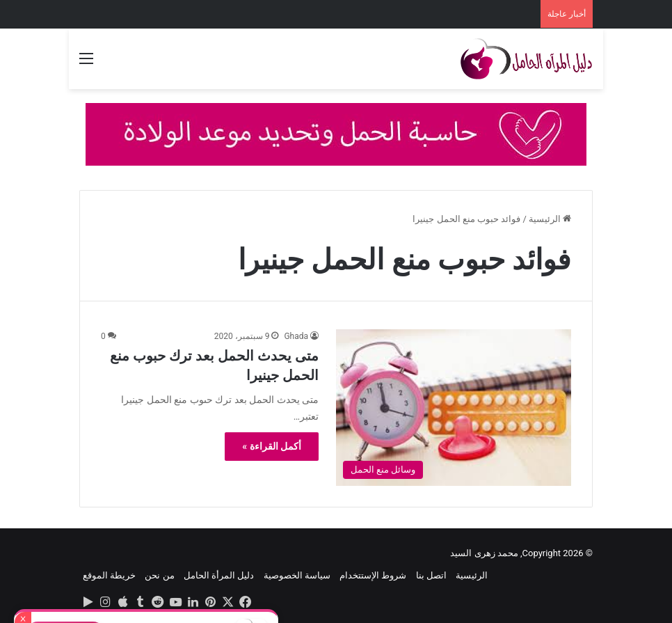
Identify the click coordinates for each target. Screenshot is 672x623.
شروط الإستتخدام (373, 575)
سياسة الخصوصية (297, 575)
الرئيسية (550, 219)
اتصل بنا (431, 575)
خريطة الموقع (109, 575)
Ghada (296, 336)
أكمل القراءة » (272, 446)
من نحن (159, 575)
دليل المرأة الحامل (219, 575)
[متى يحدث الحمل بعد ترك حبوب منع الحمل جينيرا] (454, 408)
